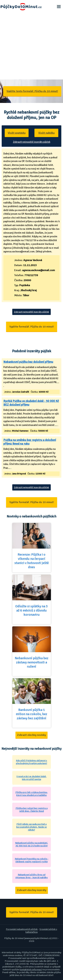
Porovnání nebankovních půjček (22, 929)
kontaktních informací (31, 970)
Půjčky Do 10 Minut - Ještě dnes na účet (21, 7)
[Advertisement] (32, 46)
